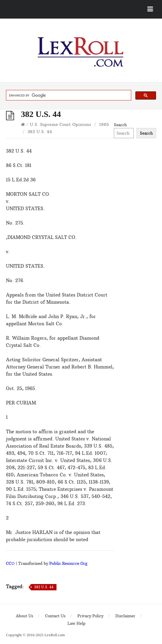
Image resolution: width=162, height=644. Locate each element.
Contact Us (55, 616)
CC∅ (10, 563)
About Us (25, 616)
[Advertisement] (135, 223)
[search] (68, 95)
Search (120, 125)
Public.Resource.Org (68, 563)
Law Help (77, 623)
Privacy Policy (90, 616)
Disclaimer (125, 616)
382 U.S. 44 (44, 587)
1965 (104, 124)
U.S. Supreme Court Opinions (61, 124)
